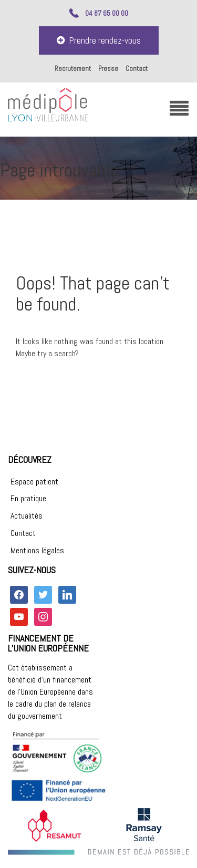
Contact (137, 69)
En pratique (28, 498)
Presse (108, 69)
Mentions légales (37, 550)
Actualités (27, 516)
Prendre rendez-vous (99, 40)
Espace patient (34, 482)
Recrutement (73, 69)
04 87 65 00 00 (107, 13)
